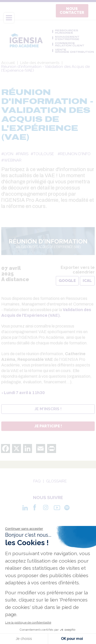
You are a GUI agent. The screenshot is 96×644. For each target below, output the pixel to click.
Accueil (8, 63)
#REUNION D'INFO (74, 154)
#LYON (7, 154)
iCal (87, 281)
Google (67, 281)
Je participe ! (48, 426)
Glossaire (56, 481)
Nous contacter (72, 11)
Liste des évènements (40, 63)
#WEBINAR (11, 160)
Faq (37, 481)
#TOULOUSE (42, 154)
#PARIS (22, 154)
